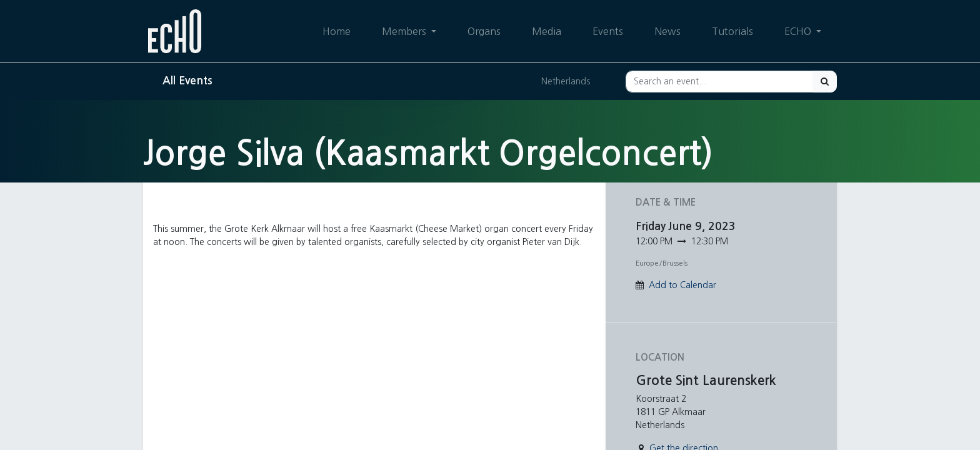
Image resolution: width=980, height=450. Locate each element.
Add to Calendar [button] (682, 285)
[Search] (825, 82)
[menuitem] (337, 31)
